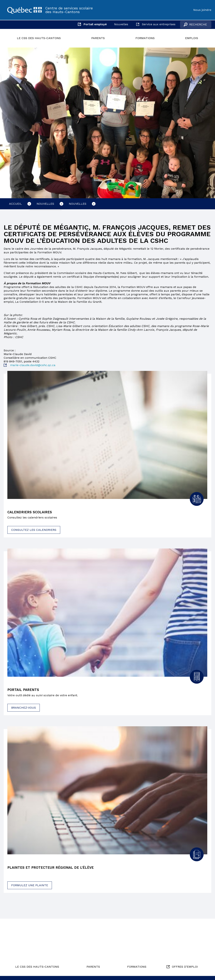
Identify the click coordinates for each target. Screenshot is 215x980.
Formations (145, 38)
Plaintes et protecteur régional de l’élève (54, 868)
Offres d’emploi (185, 967)
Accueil (15, 204)
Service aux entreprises (159, 24)
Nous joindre (202, 10)
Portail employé (95, 24)
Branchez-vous (24, 708)
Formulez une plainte (30, 886)
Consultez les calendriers (34, 530)
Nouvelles (121, 24)
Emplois (192, 38)
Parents (98, 38)
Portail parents (25, 690)
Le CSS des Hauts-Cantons (39, 38)
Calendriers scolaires (31, 512)
